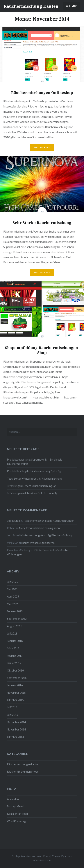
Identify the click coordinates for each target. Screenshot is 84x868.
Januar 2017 (14, 663)
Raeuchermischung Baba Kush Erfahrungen (49, 521)
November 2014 (16, 729)
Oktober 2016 (15, 671)
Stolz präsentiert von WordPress (31, 856)
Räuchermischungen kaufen (38, 543)
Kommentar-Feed (17, 814)
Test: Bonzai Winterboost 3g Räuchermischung (35, 479)
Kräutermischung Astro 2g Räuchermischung (46, 535)
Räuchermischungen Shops (23, 772)
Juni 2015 (12, 715)
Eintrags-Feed (15, 806)
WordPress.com (42, 860)
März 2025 (13, 604)
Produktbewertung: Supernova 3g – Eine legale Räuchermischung (35, 462)
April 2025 (13, 597)
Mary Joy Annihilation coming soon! (40, 528)
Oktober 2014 (15, 737)
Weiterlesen (42, 148)
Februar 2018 (15, 641)
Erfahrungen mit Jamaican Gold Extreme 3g (32, 493)
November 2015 (16, 693)
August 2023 (15, 626)
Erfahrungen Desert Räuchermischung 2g (31, 486)
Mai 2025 (12, 589)
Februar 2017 (15, 656)
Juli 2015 (12, 707)
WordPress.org (16, 821)
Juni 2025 (12, 582)
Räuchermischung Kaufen (31, 6)
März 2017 (13, 648)
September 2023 (17, 619)
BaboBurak (13, 521)
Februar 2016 (15, 685)
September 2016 (17, 678)
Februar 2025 (15, 611)
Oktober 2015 (15, 700)
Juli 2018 (12, 634)
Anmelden (13, 799)
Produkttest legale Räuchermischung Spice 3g (34, 471)
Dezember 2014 (16, 722)
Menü (73, 6)
